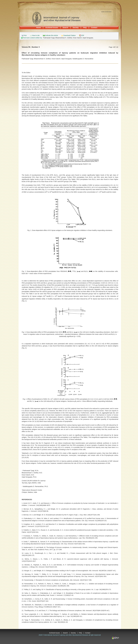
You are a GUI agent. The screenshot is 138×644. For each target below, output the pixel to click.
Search (65, 28)
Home (39, 28)
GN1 (115, 638)
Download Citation (70, 35)
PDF (83, 35)
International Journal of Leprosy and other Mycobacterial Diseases (56, 18)
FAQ (85, 28)
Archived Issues (52, 28)
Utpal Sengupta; (88, 38)
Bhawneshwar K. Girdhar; (64, 38)
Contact (94, 28)
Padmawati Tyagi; (49, 38)
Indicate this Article (52, 35)
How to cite (36, 35)
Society (76, 28)
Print (25, 35)
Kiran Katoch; (78, 38)
